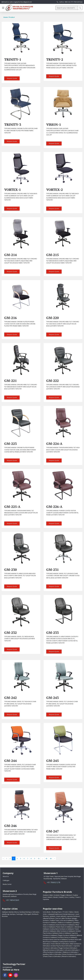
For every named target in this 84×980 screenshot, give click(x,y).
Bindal (56, 897)
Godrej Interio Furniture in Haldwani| (62, 929)
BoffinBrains (7, 967)
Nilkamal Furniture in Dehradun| (53, 950)
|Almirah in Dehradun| (69, 956)
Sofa (45, 912)
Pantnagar (20, 914)
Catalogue (6, 880)
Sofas (45, 914)
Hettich (50, 897)
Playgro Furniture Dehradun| (68, 948)
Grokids (56, 895)
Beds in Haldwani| (65, 933)
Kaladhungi (6, 914)
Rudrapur (29, 912)
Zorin (66, 897)
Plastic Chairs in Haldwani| (65, 927)
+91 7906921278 (53, 882)
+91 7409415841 (13, 900)
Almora (16, 912)
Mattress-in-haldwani (65, 923)
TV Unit (65, 912)
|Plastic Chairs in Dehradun (52, 956)
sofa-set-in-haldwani (67, 920)
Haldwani (5, 912)
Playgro (63, 895)
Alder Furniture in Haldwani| (66, 931)
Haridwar (22, 912)
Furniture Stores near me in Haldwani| (55, 939)
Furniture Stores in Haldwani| (68, 937)
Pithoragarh (27, 914)
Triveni (78, 897)
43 (46, 858)
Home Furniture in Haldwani (65, 925)
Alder (51, 895)
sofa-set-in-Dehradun (71, 950)
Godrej (72, 897)
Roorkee (5, 916)
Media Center (7, 884)
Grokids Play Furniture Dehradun (61, 946)
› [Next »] (54, 858)
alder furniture (66, 918)
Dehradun (36, 912)
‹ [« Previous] (3, 858)
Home (6, 17)
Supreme (46, 899)
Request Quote (12, 78)
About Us (6, 876)
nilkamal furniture (49, 918)
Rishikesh (35, 914)
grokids (53, 916)
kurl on (58, 918)
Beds (49, 912)
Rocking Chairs (57, 912)
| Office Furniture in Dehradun (61, 951)
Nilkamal (69, 895)
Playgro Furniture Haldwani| (67, 935)
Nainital (11, 912)
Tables (71, 912)
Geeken (46, 895)
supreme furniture (73, 916)
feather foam (55, 920)
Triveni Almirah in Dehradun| (60, 944)
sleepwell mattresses (55, 914)
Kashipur (13, 914)
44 (51, 858)
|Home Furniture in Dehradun (72, 954)
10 (38, 858)
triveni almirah (61, 916)
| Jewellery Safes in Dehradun (61, 953)
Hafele (61, 897)
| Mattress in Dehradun (70, 952)
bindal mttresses (69, 914)
